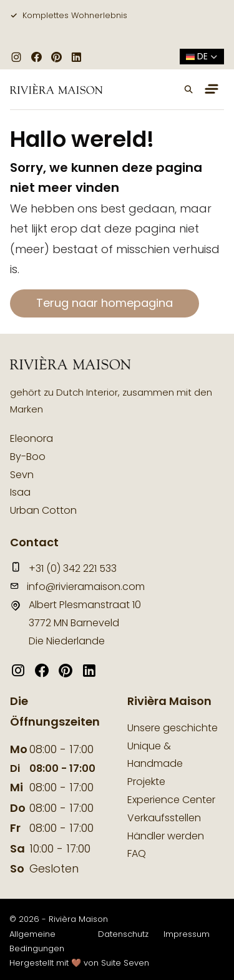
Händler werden (166, 836)
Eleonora (32, 438)
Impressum (187, 934)
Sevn (22, 475)
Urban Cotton (43, 510)
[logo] (56, 89)
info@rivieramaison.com (77, 587)
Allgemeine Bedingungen (37, 941)
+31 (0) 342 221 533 (63, 568)
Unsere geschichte (173, 728)
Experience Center (171, 800)
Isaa (20, 492)
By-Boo (28, 457)
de (202, 56)
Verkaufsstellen (164, 818)
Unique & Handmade (155, 755)
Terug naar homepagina (105, 303)
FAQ (137, 853)
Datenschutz (123, 934)
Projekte (146, 782)
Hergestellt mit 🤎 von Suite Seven (79, 963)
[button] (188, 89)
